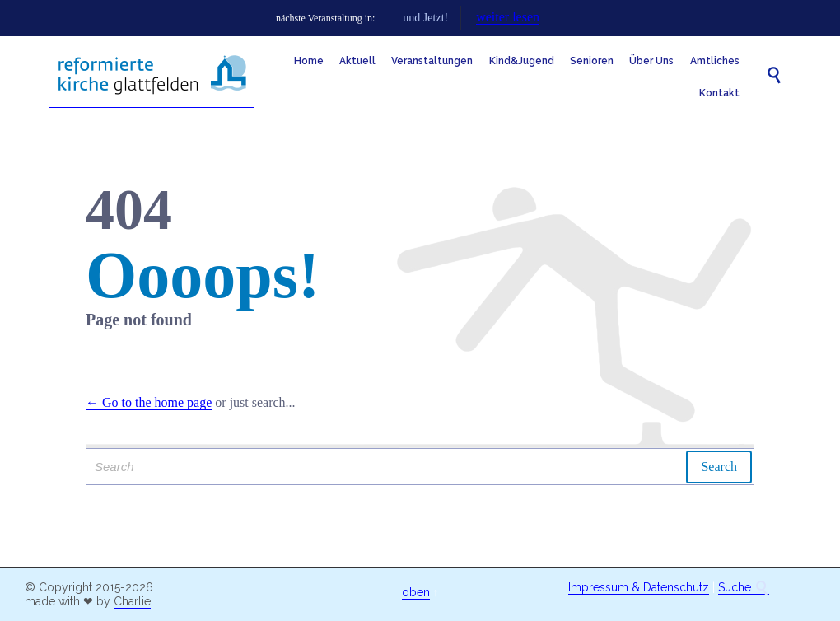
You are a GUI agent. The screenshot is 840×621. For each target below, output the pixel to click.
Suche (744, 588)
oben (416, 592)
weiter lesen (616, 17)
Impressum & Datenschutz (639, 587)
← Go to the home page (149, 402)
